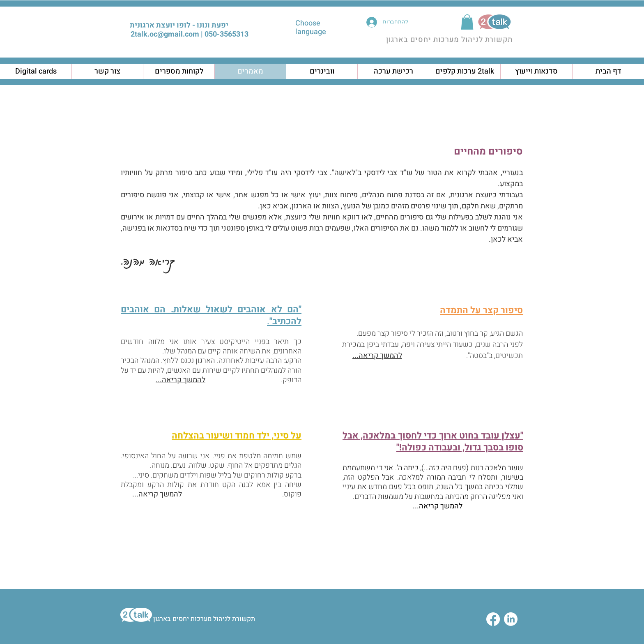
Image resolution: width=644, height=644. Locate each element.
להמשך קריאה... (181, 380)
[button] (467, 22)
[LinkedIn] (511, 619)
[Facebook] (493, 619)
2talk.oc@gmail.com (165, 34)
